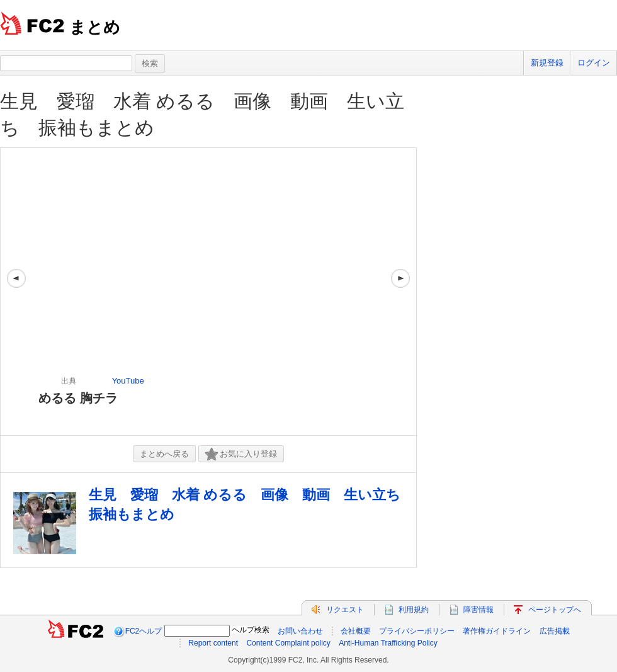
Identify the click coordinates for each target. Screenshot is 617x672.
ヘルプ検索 (251, 630)
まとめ (95, 27)
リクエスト (345, 610)
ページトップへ (555, 610)
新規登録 (547, 63)
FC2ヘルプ (144, 631)
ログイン (594, 63)
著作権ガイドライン (497, 631)
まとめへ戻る (164, 454)
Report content (213, 643)
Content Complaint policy (288, 643)
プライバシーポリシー (417, 631)
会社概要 (356, 631)
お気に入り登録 (241, 454)
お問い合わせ (300, 631)
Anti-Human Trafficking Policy (388, 643)
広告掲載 (555, 631)
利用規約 (414, 610)
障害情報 (478, 610)
